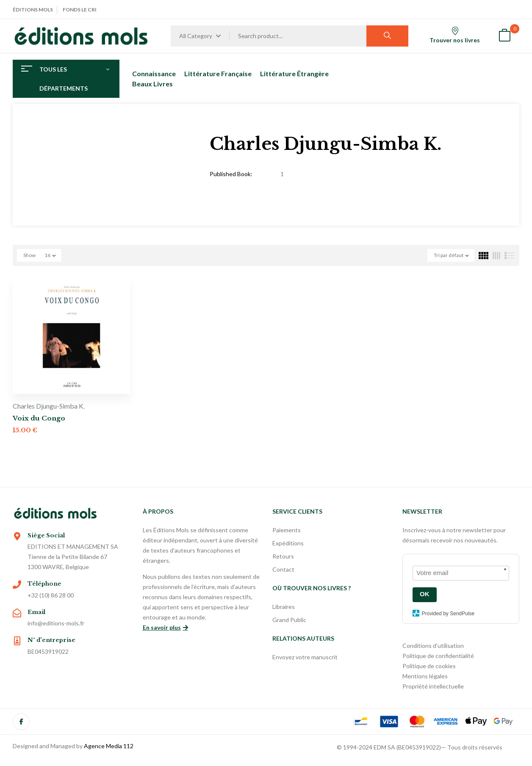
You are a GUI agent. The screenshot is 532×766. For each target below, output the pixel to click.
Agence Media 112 (109, 746)
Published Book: (231, 174)
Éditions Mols (33, 10)
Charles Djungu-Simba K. (49, 406)
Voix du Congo (39, 418)
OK (425, 594)
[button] (504, 36)
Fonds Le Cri (80, 10)
